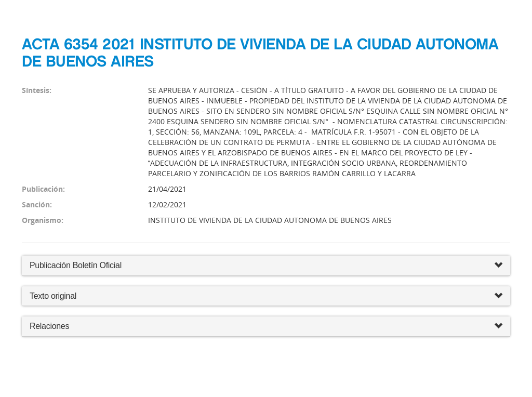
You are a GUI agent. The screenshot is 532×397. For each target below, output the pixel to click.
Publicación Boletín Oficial (76, 265)
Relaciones (266, 327)
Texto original (53, 296)
